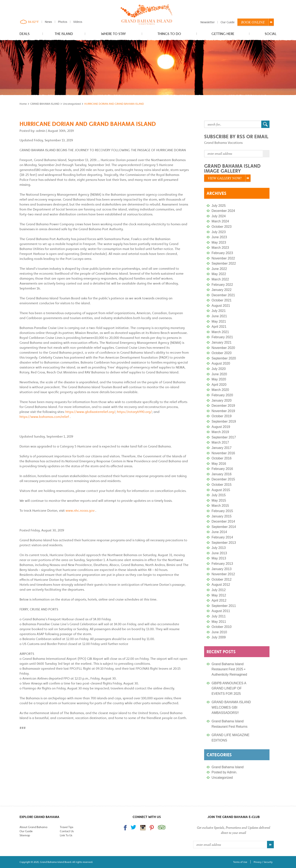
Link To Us (66, 835)
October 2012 (221, 579)
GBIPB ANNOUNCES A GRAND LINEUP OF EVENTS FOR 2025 (229, 688)
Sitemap (25, 835)
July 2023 (219, 232)
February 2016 (222, 469)
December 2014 (223, 521)
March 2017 (220, 442)
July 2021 (219, 311)
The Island (64, 34)
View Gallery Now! (225, 178)
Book (253, 22)
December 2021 (223, 295)
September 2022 (224, 263)
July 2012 (219, 590)
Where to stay (113, 34)
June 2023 (219, 237)
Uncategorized (72, 104)
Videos (78, 22)
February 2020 (222, 395)
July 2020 (219, 369)
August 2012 (221, 585)
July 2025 (219, 206)
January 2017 (221, 448)
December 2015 (223, 479)
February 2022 (222, 285)
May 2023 (219, 242)
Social (271, 34)
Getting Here (223, 34)
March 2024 (220, 221)
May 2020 (219, 379)
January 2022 (221, 290)
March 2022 (220, 279)
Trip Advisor (162, 827)
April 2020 (219, 385)
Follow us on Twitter (133, 827)
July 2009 (219, 637)
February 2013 (222, 564)
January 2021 (221, 342)
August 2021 (221, 306)
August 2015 (221, 490)
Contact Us (67, 831)
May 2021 (219, 321)
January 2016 (221, 474)
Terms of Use (240, 862)
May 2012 (219, 595)
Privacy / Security (263, 862)
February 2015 (222, 511)
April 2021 (219, 327)
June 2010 (219, 632)
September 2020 (224, 358)
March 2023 (220, 248)
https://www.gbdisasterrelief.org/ (90, 412)
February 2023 (222, 253)
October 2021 (221, 300)
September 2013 (224, 543)
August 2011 (221, 611)
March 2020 (220, 390)
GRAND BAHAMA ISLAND (45, 104)
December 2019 (223, 406)
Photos (63, 22)
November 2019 (223, 411)
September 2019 (224, 421)
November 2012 (223, 574)
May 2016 (219, 464)
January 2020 (221, 400)
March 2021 (220, 332)
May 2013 (219, 558)
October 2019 (221, 416)
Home (23, 104)
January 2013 (221, 569)
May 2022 (219, 274)
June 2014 (219, 532)
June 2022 (219, 269)
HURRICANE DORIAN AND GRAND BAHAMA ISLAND (88, 124)
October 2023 (221, 227)
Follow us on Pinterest (152, 828)
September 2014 (224, 527)
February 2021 (222, 337)
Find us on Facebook (125, 828)
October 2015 (221, 485)
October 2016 (221, 458)
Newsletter (208, 22)
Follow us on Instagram (143, 828)
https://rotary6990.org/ (134, 412)
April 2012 (219, 600)
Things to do (169, 34)
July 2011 (219, 616)
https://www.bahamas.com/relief (44, 417)
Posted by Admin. (224, 772)
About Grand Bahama (33, 827)
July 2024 (219, 216)
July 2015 (219, 495)
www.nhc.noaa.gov (80, 510)
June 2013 (219, 553)
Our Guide (228, 22)
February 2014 (222, 537)
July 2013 (219, 548)
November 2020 (223, 348)
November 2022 (223, 258)
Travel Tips (66, 827)
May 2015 (219, 500)
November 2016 (223, 453)
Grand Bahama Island (228, 767)
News (48, 22)
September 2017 (224, 437)
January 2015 (221, 516)
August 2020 (221, 363)
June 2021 (219, 316)
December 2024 (223, 211)
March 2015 (220, 506)
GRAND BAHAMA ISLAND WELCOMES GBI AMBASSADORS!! (231, 707)
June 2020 (219, 374)
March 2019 (220, 432)
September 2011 (224, 606)
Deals (25, 34)
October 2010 (221, 627)
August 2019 (221, 427)
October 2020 (221, 353)
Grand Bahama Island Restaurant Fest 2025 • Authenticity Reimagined (229, 669)
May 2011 (219, 622)
